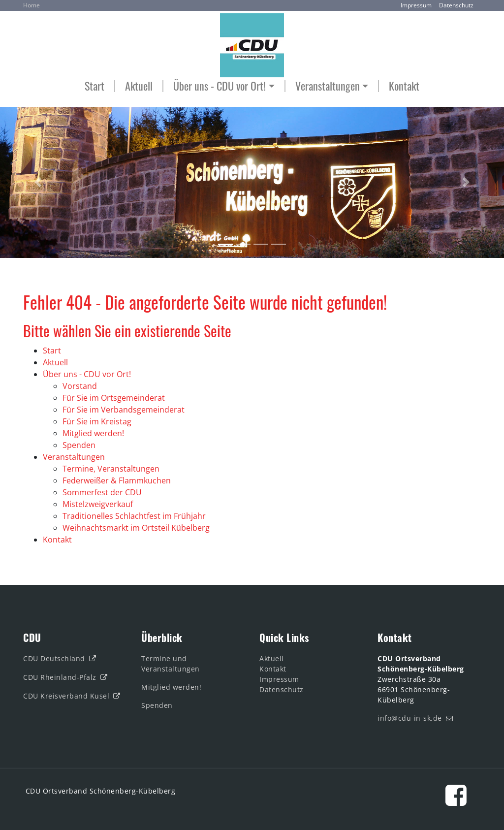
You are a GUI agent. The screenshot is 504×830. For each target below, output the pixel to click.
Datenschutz (456, 5)
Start (94, 86)
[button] (38, 182)
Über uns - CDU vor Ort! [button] (220, 86)
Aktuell (139, 86)
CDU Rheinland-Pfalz (60, 677)
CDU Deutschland (54, 658)
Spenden (158, 705)
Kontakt (404, 86)
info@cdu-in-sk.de (410, 718)
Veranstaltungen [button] (328, 86)
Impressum (416, 5)
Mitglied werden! (171, 687)
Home (31, 5)
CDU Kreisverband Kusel (66, 696)
